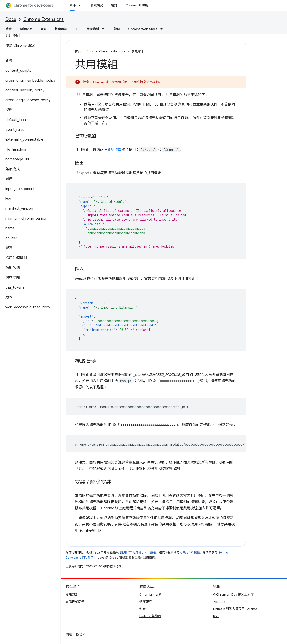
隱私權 (81, 635)
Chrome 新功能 (137, 5)
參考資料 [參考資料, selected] (93, 29)
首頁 (78, 51)
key (201, 524)
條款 (69, 635)
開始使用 (26, 29)
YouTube (219, 602)
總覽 (9, 29)
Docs (11, 19)
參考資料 (137, 51)
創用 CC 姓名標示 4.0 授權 (139, 552)
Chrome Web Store (143, 29)
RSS (216, 616)
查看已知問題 (75, 602)
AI (77, 29)
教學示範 (61, 29)
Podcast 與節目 (150, 616)
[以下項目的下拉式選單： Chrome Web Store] (163, 29)
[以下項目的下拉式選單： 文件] (81, 5)
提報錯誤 (72, 594)
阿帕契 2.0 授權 (190, 552)
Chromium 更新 (151, 594)
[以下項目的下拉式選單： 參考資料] (104, 29)
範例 (117, 29)
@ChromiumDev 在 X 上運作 (233, 594)
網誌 (114, 5)
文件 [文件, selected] (72, 5)
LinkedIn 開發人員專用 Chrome (235, 609)
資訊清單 (114, 150)
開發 (43, 29)
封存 (143, 609)
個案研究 (97, 5)
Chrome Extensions (43, 19)
